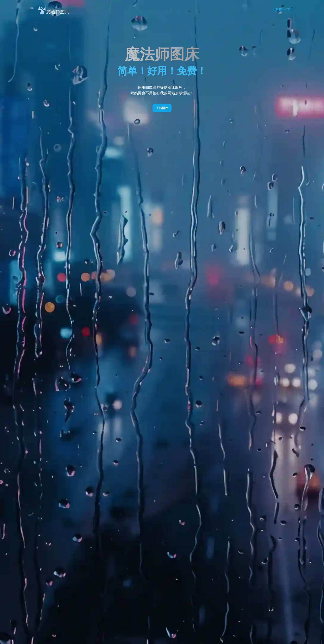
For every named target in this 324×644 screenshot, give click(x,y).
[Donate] (281, 10)
